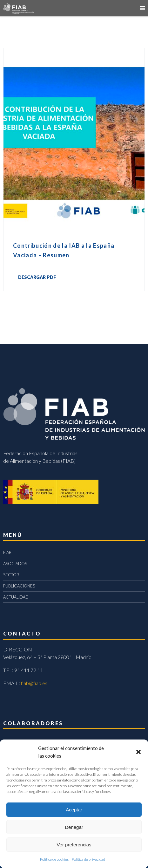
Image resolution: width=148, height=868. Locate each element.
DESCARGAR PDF (37, 277)
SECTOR (11, 575)
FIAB (7, 552)
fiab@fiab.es (34, 683)
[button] (138, 752)
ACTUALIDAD (16, 597)
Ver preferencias (74, 845)
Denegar (74, 827)
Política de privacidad (88, 859)
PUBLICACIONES (19, 586)
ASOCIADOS (15, 564)
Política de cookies (54, 859)
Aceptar (74, 810)
